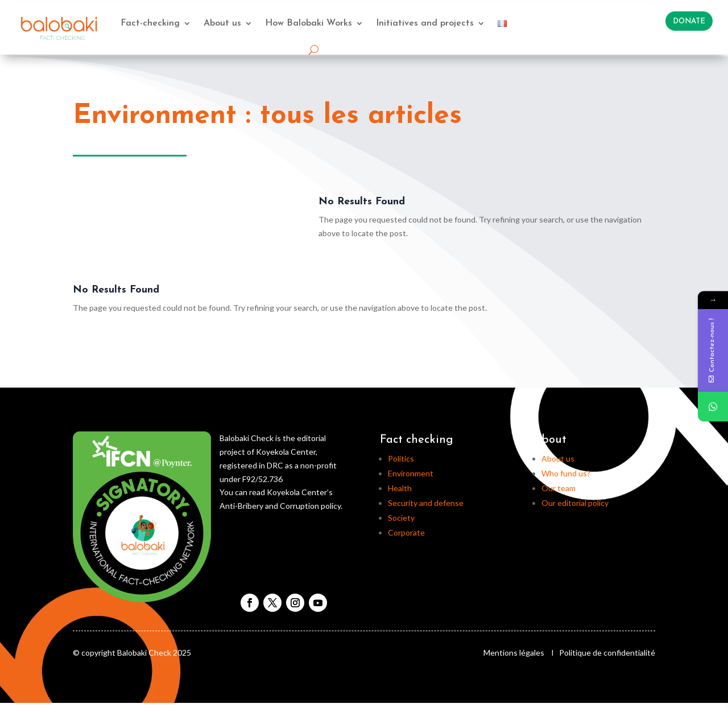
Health (400, 488)
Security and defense (426, 503)
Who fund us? (566, 473)
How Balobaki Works (309, 23)
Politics (401, 458)
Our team (559, 488)
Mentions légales (514, 653)
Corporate (406, 532)
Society (401, 518)
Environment (411, 473)
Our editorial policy (575, 503)
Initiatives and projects (425, 23)
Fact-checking (150, 23)
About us (222, 23)
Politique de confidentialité (607, 653)
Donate (689, 21)
